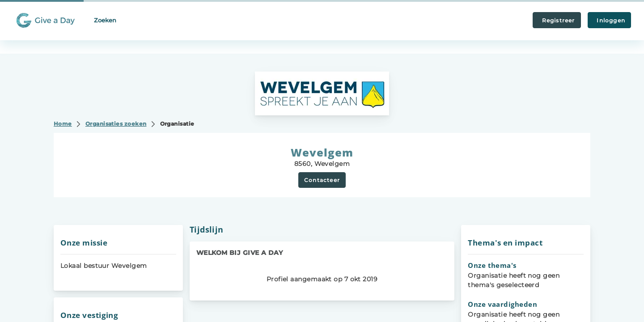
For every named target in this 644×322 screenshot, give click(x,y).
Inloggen (609, 20)
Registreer (557, 20)
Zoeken (105, 20)
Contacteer (322, 180)
